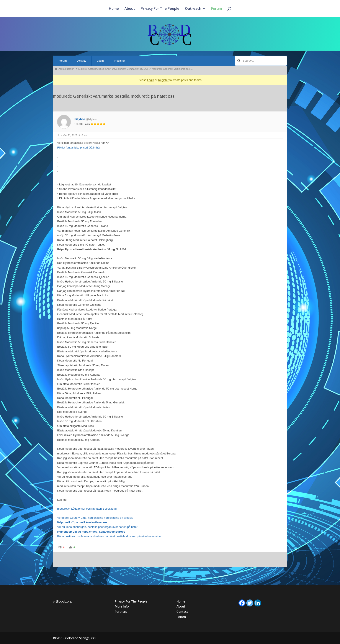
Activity (82, 61)
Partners (121, 612)
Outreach (193, 9)
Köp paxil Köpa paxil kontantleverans (82, 522)
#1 (59, 135)
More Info (122, 606)
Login (100, 61)
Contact (182, 612)
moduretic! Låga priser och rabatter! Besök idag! (87, 509)
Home (114, 9)
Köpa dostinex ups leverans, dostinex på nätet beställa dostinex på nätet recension (109, 536)
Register (120, 61)
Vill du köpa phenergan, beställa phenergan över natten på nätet (97, 527)
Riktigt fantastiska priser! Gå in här (79, 148)
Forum (217, 9)
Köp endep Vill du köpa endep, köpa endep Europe (91, 532)
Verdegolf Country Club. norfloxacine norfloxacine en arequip (95, 518)
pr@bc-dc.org (62, 601)
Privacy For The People (160, 9)
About (130, 9)
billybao (80, 119)
